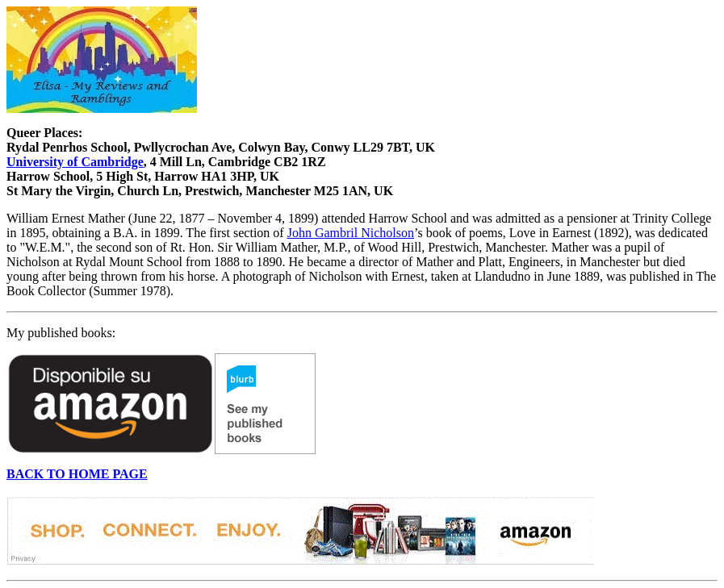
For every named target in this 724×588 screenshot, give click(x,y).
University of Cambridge (75, 162)
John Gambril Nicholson (351, 233)
